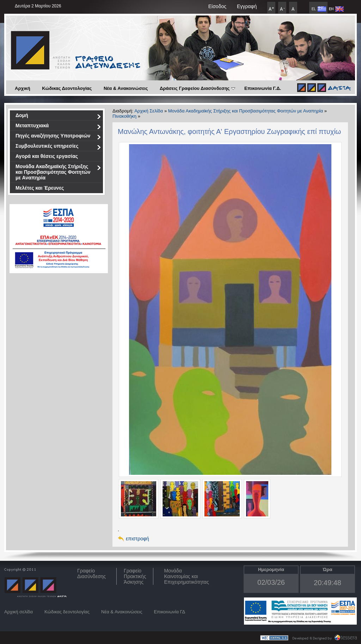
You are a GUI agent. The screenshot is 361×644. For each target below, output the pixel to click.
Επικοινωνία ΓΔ (169, 612)
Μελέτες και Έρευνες (40, 188)
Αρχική (23, 88)
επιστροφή (137, 539)
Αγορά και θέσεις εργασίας (47, 156)
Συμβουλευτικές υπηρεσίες (58, 147)
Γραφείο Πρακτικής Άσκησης (135, 576)
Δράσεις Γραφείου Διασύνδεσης (197, 88)
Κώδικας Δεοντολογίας (67, 88)
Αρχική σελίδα (19, 612)
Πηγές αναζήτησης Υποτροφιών (58, 137)
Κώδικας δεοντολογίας (67, 612)
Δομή (58, 116)
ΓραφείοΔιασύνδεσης (91, 574)
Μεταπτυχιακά (58, 127)
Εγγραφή (247, 6)
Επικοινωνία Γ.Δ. (263, 88)
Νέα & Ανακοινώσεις (126, 88)
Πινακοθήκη (124, 116)
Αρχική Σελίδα (149, 111)
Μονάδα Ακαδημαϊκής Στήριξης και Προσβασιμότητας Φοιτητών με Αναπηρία (58, 172)
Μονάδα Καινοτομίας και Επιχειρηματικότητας (186, 576)
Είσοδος (217, 6)
